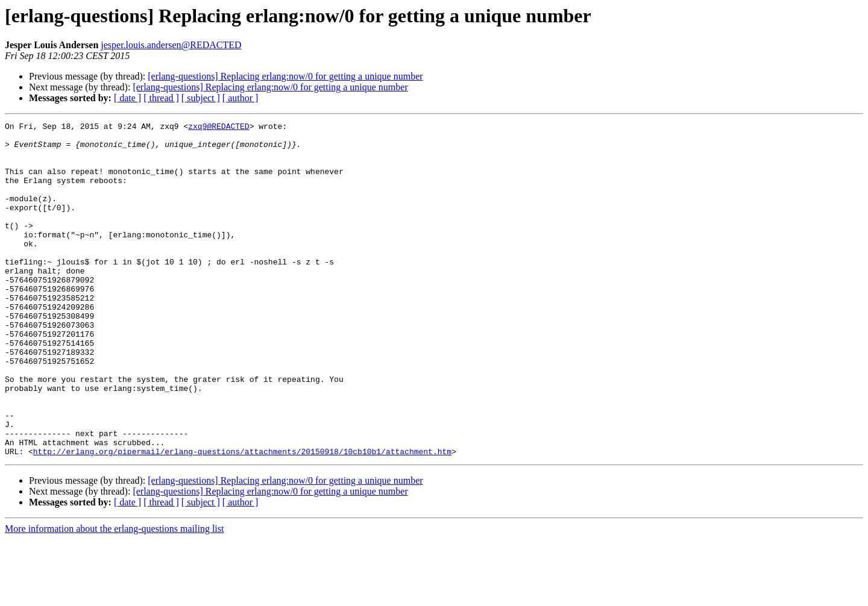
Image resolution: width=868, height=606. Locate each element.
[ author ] (241, 98)
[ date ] (127, 98)
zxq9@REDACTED (219, 128)
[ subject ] (201, 98)
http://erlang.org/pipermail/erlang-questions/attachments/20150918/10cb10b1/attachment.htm (242, 518)
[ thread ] (161, 98)
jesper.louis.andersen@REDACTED (171, 45)
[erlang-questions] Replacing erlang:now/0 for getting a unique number (285, 76)
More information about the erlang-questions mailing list (114, 595)
